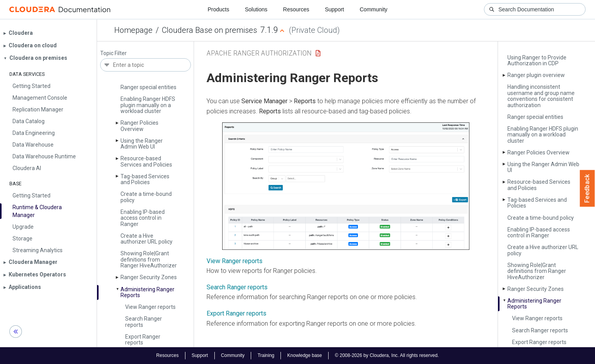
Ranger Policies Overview (139, 126)
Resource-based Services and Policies (146, 161)
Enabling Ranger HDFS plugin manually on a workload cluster (148, 105)
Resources (296, 9)
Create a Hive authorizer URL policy (147, 239)
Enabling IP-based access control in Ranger (143, 218)
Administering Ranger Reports (147, 292)
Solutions (256, 9)
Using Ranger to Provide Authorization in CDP (537, 60)
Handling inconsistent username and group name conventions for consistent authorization (541, 96)
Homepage (133, 30)
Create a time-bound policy (146, 197)
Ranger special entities (148, 87)
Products (218, 9)
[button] (346, 186)
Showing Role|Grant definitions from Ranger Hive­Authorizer (149, 259)
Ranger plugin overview (536, 75)
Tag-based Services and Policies (145, 179)
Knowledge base (305, 355)
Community (374, 9)
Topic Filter (113, 53)
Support (334, 9)
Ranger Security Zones (149, 277)
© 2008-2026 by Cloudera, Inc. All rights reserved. (387, 355)
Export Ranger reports (143, 340)
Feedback (587, 188)
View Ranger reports (150, 307)
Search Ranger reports (144, 322)
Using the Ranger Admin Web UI (142, 144)
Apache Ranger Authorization (259, 53)
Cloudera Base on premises (209, 30)
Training (266, 355)
